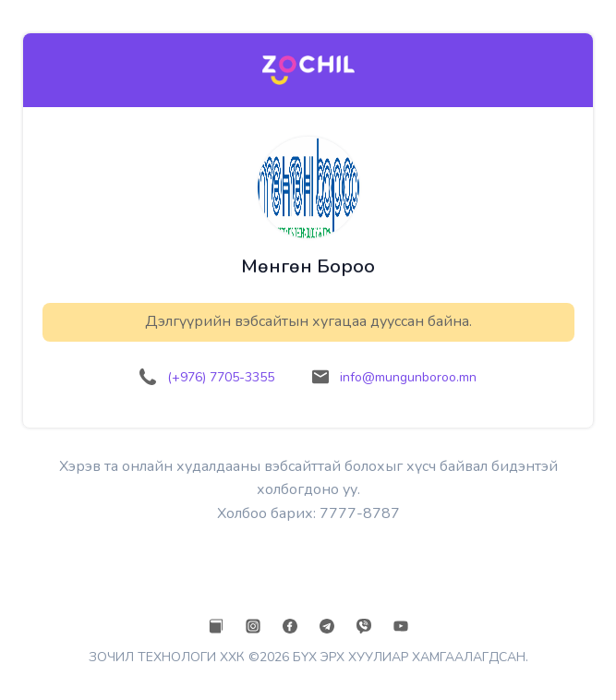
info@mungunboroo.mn (408, 377)
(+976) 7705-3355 (221, 377)
